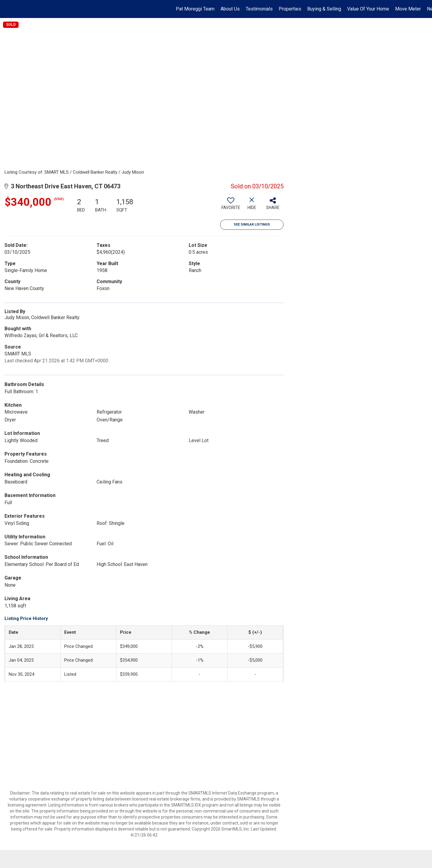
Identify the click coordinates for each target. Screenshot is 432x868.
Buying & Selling (324, 9)
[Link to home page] (8, 9)
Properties (290, 9)
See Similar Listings (252, 224)
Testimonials (259, 9)
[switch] (231, 206)
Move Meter (408, 9)
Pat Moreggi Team (195, 9)
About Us (230, 9)
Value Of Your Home (368, 9)
